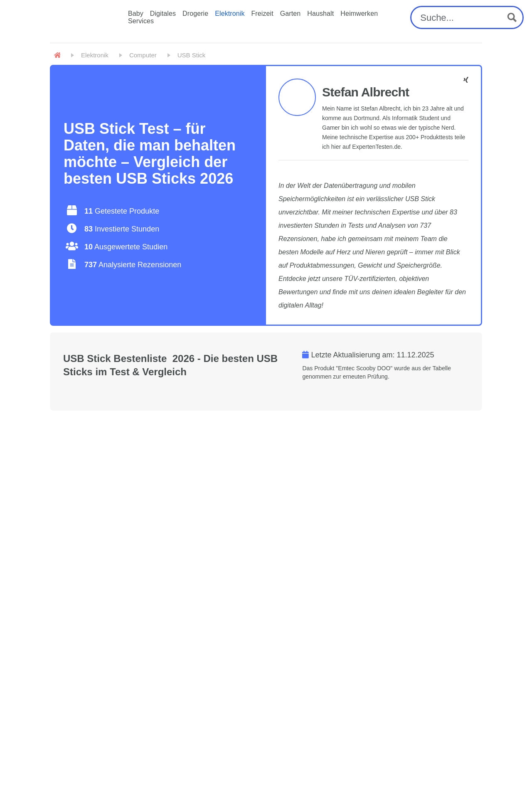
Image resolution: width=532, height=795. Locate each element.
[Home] (57, 55)
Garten (291, 14)
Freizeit (262, 14)
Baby (136, 14)
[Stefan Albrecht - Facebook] (466, 80)
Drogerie (195, 14)
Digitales (163, 14)
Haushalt (320, 14)
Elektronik (230, 14)
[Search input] (459, 17)
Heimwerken (359, 14)
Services (141, 21)
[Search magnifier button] (512, 17)
